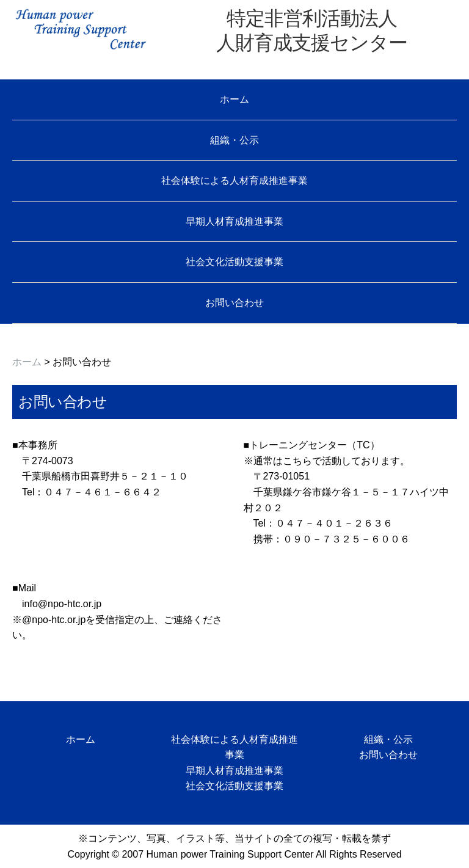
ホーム (234, 99)
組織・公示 (234, 140)
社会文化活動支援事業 (234, 262)
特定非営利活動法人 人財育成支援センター (312, 31)
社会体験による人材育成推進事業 (234, 181)
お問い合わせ (234, 303)
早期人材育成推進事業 (234, 221)
